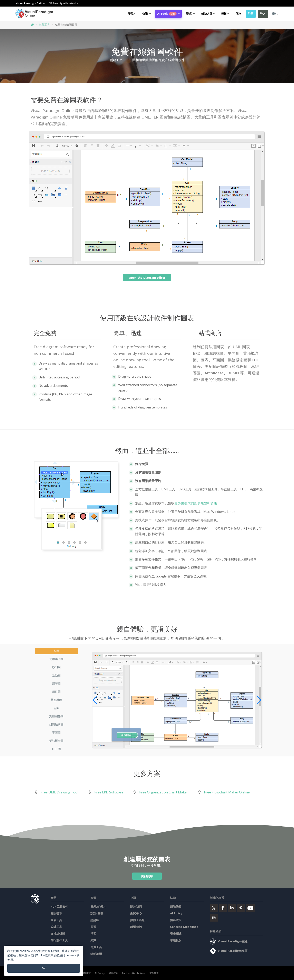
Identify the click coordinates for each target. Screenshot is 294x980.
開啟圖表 (126, 735)
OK (44, 968)
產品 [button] (132, 14)
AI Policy (176, 913)
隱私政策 (176, 920)
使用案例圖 (56, 659)
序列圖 (56, 667)
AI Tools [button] (168, 14)
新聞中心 (136, 913)
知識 (93, 940)
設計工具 (56, 927)
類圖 (56, 651)
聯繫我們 (136, 927)
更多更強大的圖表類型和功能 (196, 503)
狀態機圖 (56, 700)
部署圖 (56, 683)
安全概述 (176, 934)
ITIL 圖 (56, 749)
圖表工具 (56, 920)
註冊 (251, 14)
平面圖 (56, 732)
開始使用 (147, 876)
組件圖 (56, 692)
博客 (93, 934)
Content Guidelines (184, 927)
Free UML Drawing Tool (60, 792)
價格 (238, 14)
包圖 (56, 708)
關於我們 (136, 907)
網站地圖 (96, 954)
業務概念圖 (56, 741)
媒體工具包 (137, 920)
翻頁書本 (56, 913)
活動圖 (56, 675)
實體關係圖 (56, 716)
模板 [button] (225, 14)
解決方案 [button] (208, 14)
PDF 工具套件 (59, 907)
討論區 (95, 920)
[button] (146, 14)
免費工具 (44, 25)
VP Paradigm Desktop (64, 3)
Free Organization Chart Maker (164, 792)
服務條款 (176, 907)
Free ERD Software (109, 792)
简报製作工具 (59, 940)
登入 (263, 14)
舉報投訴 (176, 940)
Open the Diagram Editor (147, 278)
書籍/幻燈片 (98, 907)
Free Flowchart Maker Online (227, 792)
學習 (93, 927)
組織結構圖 (56, 724)
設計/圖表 (97, 913)
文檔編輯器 (58, 934)
